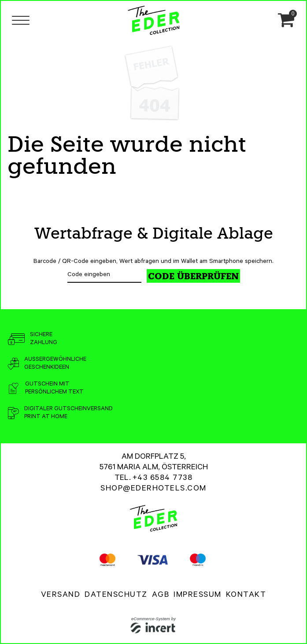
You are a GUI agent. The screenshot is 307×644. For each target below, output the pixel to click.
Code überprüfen (193, 276)
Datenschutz (116, 595)
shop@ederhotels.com (153, 489)
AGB (161, 595)
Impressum (198, 595)
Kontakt (246, 595)
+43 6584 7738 (163, 479)
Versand (61, 595)
